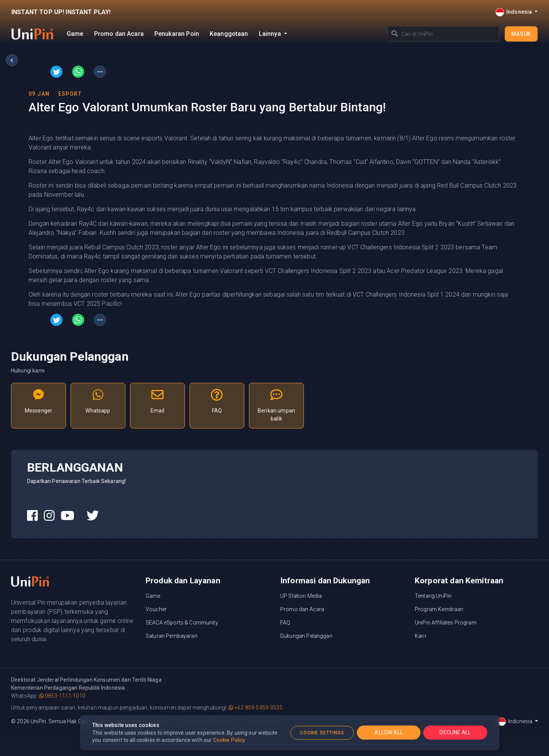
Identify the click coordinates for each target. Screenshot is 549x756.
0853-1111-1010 (62, 696)
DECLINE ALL (455, 732)
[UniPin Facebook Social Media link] (32, 516)
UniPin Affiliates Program (446, 623)
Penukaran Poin (177, 34)
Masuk (521, 34)
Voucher (156, 609)
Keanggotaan (229, 34)
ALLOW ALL (388, 732)
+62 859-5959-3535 (256, 708)
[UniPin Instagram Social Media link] (49, 516)
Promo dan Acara (119, 34)
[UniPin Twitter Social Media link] (93, 516)
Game (75, 34)
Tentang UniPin (433, 596)
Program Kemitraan (439, 609)
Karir (421, 636)
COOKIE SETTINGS (322, 733)
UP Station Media (301, 596)
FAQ (285, 623)
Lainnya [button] (271, 34)
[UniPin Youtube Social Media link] (67, 516)
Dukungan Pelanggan (306, 636)
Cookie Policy (229, 740)
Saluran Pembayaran (172, 636)
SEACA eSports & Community (182, 623)
